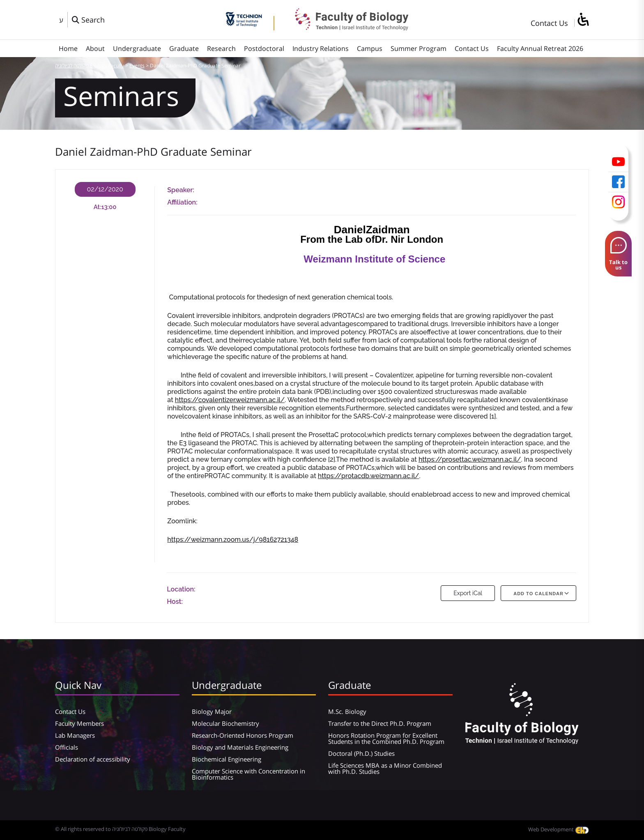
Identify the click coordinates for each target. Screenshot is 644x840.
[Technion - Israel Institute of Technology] (244, 24)
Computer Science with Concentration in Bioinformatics (248, 774)
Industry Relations (321, 48)
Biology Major (212, 711)
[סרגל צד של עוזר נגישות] (583, 20)
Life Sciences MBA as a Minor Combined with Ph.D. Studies (385, 768)
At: (98, 207)
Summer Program (419, 48)
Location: (181, 589)
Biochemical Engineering (227, 759)
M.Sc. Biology (347, 711)
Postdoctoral (264, 48)
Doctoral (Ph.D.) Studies (361, 753)
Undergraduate (137, 48)
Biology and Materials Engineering (240, 747)
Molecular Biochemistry (225, 723)
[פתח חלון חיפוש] (88, 20)
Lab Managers (75, 735)
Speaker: (181, 190)
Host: (175, 602)
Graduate (184, 48)
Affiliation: (182, 202)
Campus (370, 48)
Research (221, 48)
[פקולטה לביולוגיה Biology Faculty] (345, 28)
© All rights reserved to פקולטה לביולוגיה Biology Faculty (120, 829)
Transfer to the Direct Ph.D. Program (380, 723)
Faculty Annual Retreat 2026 (540, 48)
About (95, 48)
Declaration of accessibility (93, 759)
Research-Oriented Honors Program (243, 735)
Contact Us (549, 23)
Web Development (559, 829)
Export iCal (468, 593)
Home (68, 48)
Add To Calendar (538, 594)
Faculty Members (79, 723)
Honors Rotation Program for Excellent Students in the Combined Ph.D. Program (386, 738)
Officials (67, 747)
